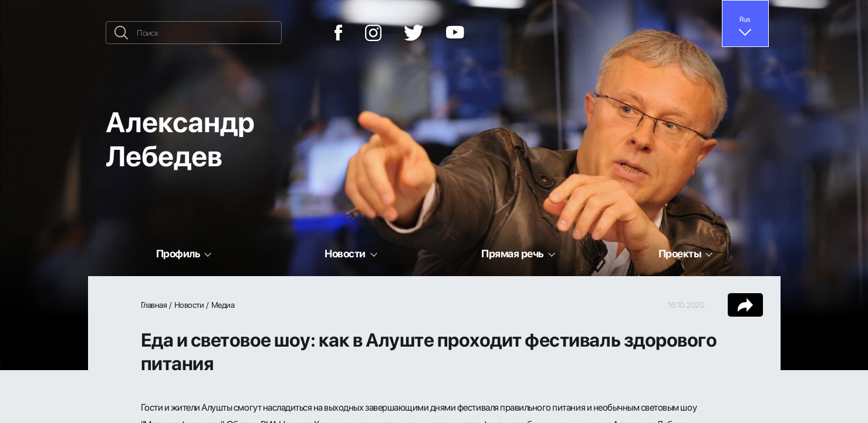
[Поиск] (194, 33)
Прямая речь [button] (512, 253)
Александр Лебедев (180, 138)
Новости (189, 305)
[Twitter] (414, 33)
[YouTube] (455, 33)
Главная (154, 305)
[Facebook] (339, 33)
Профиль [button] (178, 253)
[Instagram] (373, 33)
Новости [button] (345, 253)
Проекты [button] (680, 253)
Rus (745, 19)
